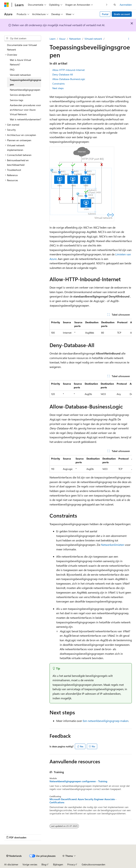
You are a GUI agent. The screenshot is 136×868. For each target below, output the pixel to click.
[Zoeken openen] (115, 5)
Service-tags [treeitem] (17, 100)
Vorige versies (30, 864)
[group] (91, 327)
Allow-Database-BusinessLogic (69, 79)
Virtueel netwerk (93, 39)
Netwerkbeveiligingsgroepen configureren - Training (78, 781)
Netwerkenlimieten (113, 545)
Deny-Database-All (63, 74)
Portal (105, 14)
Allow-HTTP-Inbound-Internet (69, 70)
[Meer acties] (129, 39)
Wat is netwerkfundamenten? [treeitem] (25, 119)
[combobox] (23, 38)
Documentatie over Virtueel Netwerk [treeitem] (22, 47)
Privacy (71, 864)
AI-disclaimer (11, 864)
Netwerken (75, 39)
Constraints (59, 84)
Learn (53, 39)
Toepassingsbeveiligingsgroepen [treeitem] (25, 82)
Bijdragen (58, 864)
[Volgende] (107, 5)
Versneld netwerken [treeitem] (20, 75)
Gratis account (122, 14)
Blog (44, 864)
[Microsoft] (7, 5)
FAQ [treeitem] (12, 70)
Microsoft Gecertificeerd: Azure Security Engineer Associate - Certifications (83, 801)
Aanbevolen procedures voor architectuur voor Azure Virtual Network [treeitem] (25, 110)
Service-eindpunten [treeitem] (20, 95)
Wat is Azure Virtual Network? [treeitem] (20, 62)
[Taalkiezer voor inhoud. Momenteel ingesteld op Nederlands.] (14, 856)
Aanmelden (126, 5)
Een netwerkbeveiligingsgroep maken (106, 721)
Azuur (62, 39)
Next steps (58, 88)
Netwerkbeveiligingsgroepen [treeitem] (25, 90)
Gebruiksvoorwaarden (93, 864)
